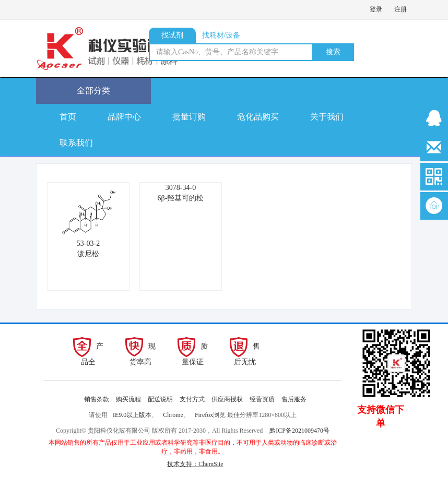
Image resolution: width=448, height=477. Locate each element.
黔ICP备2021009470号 (299, 431)
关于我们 (327, 117)
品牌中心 (124, 117)
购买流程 (128, 399)
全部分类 (93, 91)
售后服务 (294, 399)
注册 (400, 9)
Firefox (204, 415)
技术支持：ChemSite (195, 464)
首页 (68, 117)
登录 (376, 9)
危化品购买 (258, 117)
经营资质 (262, 399)
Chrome (173, 415)
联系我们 (76, 143)
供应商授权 (227, 399)
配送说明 (160, 399)
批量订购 (189, 117)
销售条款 (97, 399)
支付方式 (192, 399)
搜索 (333, 52)
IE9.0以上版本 (132, 415)
